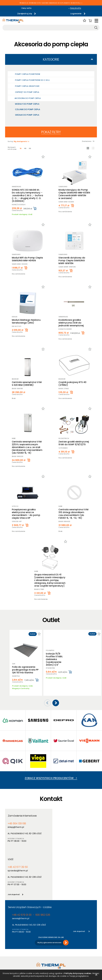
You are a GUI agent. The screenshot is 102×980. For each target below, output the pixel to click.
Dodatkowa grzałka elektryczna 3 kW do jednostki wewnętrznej (71, 323)
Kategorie (51, 59)
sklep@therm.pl (15, 823)
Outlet (31, 950)
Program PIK (33, 953)
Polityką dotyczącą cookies (82, 973)
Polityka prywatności (14, 940)
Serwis (54, 946)
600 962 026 (42, 868)
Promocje (32, 946)
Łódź (57, 812)
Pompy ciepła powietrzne (28, 74)
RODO (8, 946)
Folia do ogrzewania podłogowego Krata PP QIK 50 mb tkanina (25, 670)
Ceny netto (27, 8)
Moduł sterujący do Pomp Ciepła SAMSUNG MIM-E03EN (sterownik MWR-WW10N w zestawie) (74, 194)
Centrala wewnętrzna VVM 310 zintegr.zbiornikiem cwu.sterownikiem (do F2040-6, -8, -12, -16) (74, 514)
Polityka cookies (12, 943)
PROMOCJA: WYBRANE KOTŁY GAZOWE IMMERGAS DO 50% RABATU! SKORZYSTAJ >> (51, 3)
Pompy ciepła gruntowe (27, 86)
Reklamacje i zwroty (14, 959)
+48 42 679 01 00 (21, 868)
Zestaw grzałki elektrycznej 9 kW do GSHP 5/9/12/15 (74, 443)
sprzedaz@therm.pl (63, 823)
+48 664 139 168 (17, 820)
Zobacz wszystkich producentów (51, 774)
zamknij (96, 975)
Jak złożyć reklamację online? (14, 954)
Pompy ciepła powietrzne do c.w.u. (32, 80)
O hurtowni (56, 936)
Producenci (33, 940)
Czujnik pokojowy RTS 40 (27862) (73, 384)
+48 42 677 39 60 (63, 820)
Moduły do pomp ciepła (27, 104)
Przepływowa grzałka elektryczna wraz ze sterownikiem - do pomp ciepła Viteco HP (26, 514)
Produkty (32, 936)
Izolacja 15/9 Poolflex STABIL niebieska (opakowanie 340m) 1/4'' (54, 658)
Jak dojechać (60, 847)
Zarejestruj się (24, 14)
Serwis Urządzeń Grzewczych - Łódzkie (30, 860)
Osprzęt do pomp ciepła (27, 92)
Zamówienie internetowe (22, 812)
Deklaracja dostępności (15, 950)
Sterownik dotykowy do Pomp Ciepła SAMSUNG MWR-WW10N (72, 260)
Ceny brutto (76, 8)
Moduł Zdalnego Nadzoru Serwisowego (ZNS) (26, 321)
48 (25, 148)
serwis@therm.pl (20, 871)
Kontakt (54, 950)
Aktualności (56, 940)
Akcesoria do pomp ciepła (28, 98)
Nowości (32, 943)
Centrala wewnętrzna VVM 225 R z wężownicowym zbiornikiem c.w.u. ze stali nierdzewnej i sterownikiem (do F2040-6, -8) (27, 447)
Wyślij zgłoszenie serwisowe (49, 895)
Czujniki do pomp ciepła (28, 109)
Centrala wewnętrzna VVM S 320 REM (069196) (27, 384)
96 (30, 148)
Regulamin (10, 936)
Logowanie (75, 14)
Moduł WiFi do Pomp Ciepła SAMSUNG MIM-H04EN (27, 259)
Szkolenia (55, 943)
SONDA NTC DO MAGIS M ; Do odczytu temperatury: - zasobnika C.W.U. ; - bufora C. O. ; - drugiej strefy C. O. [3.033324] (27, 195)
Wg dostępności (21, 141)
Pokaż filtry (51, 132)
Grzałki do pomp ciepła (27, 115)
